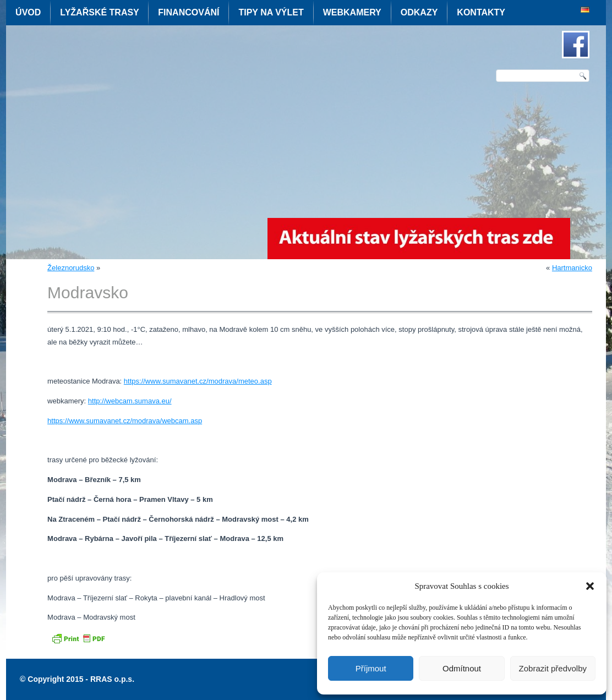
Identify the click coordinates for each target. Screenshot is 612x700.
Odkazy (419, 12)
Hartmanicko (572, 268)
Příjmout (371, 668)
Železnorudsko (71, 268)
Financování (188, 12)
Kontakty (481, 12)
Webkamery (352, 12)
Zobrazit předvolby (553, 668)
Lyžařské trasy (99, 12)
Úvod (28, 12)
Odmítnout (462, 668)
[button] (590, 586)
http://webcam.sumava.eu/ (130, 401)
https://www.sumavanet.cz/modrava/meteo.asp (198, 381)
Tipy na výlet (271, 12)
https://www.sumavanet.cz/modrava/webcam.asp (125, 421)
